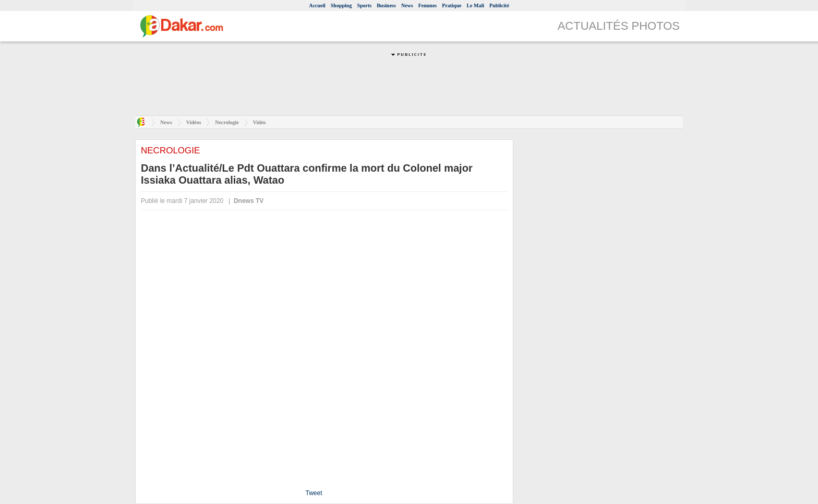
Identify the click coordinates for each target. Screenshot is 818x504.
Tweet (314, 493)
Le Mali (475, 5)
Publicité (499, 5)
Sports (364, 5)
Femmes (428, 5)
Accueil (317, 5)
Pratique (452, 5)
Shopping (341, 5)
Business (386, 5)
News (407, 5)
